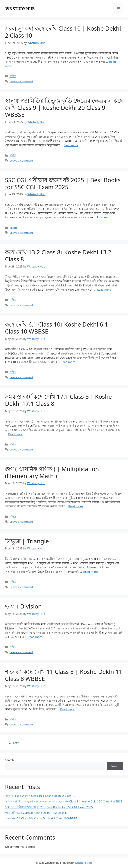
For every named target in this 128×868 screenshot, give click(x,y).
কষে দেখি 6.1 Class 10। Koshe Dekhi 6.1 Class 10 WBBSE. (56, 328)
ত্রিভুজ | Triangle (27, 541)
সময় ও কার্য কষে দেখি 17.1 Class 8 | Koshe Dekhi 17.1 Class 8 (58, 400)
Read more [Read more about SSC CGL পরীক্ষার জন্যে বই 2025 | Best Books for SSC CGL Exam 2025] (104, 217)
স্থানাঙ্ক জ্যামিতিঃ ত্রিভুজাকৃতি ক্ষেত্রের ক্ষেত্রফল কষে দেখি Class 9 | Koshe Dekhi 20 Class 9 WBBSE (64, 108)
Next (18, 742)
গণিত (13, 76)
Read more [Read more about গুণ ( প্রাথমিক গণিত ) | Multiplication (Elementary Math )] (76, 506)
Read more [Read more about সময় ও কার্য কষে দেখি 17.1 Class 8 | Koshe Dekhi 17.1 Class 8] (15, 434)
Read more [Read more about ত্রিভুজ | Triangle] (91, 572)
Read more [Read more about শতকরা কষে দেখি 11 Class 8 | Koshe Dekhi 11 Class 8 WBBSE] (67, 709)
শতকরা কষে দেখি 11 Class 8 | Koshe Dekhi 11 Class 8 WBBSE (64, 675)
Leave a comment (21, 81)
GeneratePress (84, 863)
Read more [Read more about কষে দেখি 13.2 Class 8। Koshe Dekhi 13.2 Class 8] (104, 290)
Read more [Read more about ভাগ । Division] (35, 637)
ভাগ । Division (23, 606)
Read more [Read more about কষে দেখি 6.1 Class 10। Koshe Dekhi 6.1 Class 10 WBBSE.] (68, 362)
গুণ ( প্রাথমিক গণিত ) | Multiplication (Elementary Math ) (52, 472)
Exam (13, 228)
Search (9, 760)
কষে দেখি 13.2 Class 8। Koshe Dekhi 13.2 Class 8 (58, 256)
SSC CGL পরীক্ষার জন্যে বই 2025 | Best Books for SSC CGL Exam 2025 (63, 183)
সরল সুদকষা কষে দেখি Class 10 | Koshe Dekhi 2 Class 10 (63, 32)
